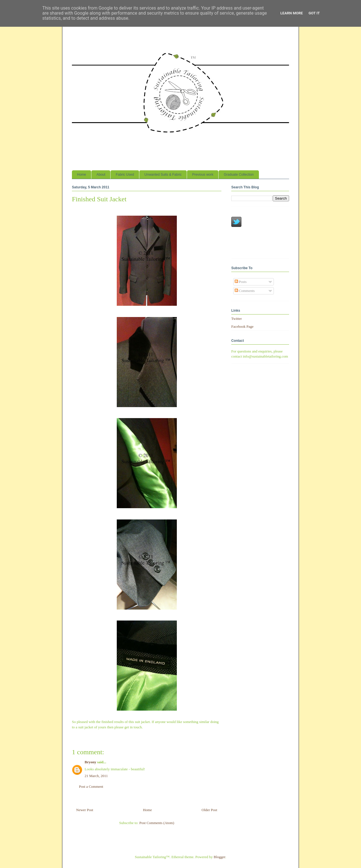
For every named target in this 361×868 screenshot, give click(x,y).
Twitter (236, 319)
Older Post (209, 810)
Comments (245, 291)
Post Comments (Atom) (157, 823)
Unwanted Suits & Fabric (163, 175)
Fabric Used (125, 175)
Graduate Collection (239, 175)
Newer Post (85, 810)
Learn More (292, 13)
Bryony (90, 762)
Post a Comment (91, 786)
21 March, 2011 (96, 776)
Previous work (203, 175)
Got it (314, 13)
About (101, 175)
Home (82, 175)
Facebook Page (242, 326)
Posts (241, 282)
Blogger (220, 857)
